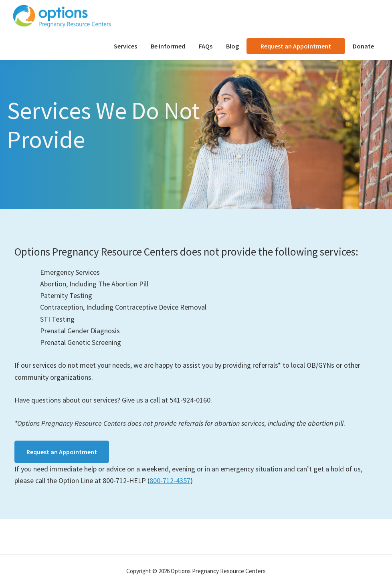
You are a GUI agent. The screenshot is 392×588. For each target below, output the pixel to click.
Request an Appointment (62, 452)
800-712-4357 (170, 480)
